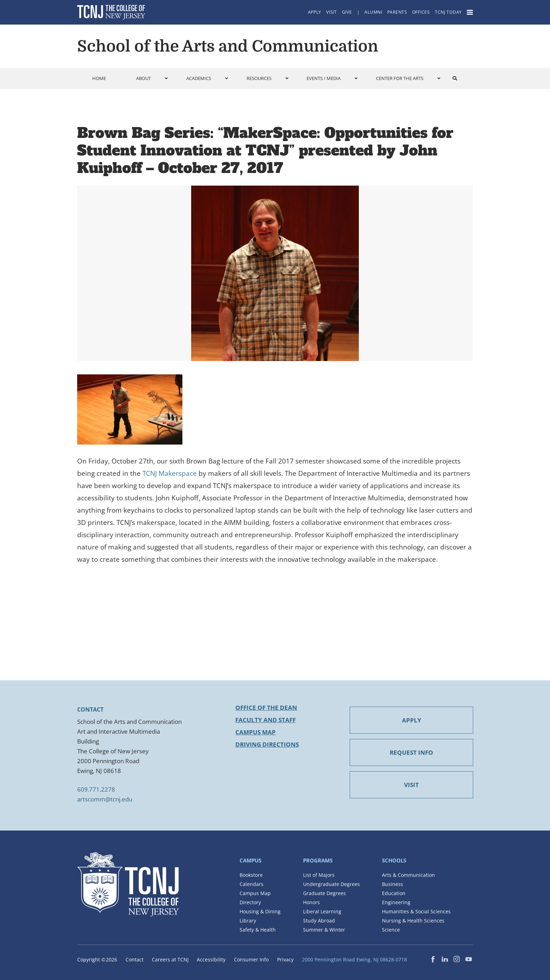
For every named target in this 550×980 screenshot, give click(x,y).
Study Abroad (319, 921)
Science (391, 930)
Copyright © (97, 959)
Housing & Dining (260, 911)
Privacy (285, 959)
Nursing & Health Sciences (413, 921)
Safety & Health (258, 930)
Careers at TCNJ (170, 959)
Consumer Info (251, 959)
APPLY (412, 720)
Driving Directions (267, 744)
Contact (135, 959)
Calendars (251, 884)
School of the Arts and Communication (228, 46)
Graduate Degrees (324, 893)
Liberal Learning (322, 911)
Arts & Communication (408, 875)
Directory (250, 902)
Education (394, 893)
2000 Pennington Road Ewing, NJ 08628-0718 (354, 959)
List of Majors (319, 875)
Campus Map (256, 732)
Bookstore (251, 875)
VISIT (411, 785)
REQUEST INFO (411, 752)
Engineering (396, 902)
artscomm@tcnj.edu (105, 799)
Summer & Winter (324, 930)
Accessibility (211, 959)
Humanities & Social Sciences (416, 911)
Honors (311, 902)
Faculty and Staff (266, 720)
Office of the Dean (266, 708)
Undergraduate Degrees (331, 884)
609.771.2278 (96, 789)
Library (248, 921)
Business (393, 884)
